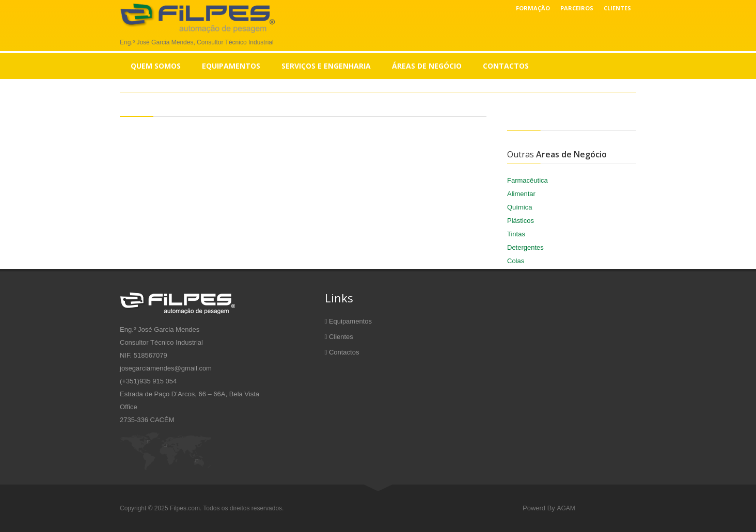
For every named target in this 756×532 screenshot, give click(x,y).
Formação (533, 8)
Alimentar (521, 194)
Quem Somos (156, 66)
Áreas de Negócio (427, 66)
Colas (516, 261)
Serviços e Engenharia (326, 66)
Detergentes (525, 247)
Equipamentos (231, 66)
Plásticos (521, 221)
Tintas (516, 234)
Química (519, 207)
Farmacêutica (527, 180)
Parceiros (577, 8)
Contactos (506, 66)
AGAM (566, 508)
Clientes (617, 8)
